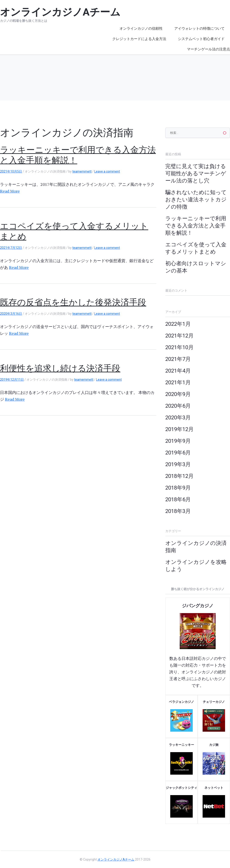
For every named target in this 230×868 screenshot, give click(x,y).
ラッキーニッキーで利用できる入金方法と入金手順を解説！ (196, 226)
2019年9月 (178, 441)
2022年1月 (178, 324)
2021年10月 (179, 347)
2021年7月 (178, 359)
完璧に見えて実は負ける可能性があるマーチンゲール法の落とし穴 (196, 173)
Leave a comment (107, 171)
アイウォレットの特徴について (199, 28)
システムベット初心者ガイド (201, 39)
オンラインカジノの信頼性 (141, 28)
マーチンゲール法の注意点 (208, 49)
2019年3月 (178, 464)
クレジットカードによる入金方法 (139, 39)
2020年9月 (178, 394)
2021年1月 (178, 382)
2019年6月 (178, 453)
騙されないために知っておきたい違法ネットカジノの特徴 (196, 200)
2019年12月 (179, 429)
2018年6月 (178, 499)
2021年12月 (179, 336)
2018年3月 (178, 511)
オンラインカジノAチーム (116, 859)
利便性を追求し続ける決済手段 (60, 368)
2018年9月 (178, 488)
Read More (10, 191)
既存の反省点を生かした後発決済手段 (73, 302)
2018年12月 (179, 476)
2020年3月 (178, 418)
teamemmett (82, 171)
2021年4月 (178, 371)
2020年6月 (178, 406)
